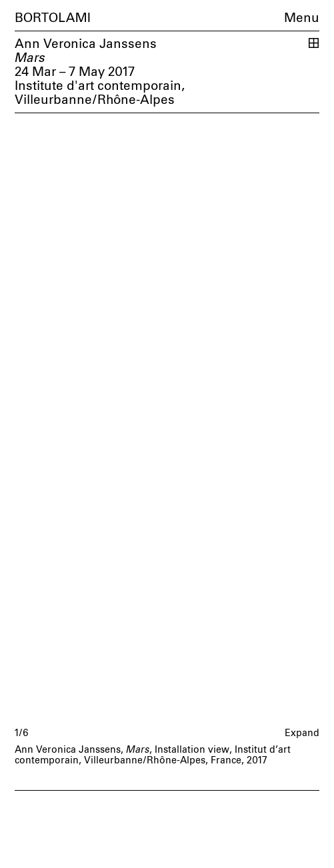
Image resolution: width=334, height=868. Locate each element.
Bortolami (53, 18)
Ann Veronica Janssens (86, 44)
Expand (302, 733)
